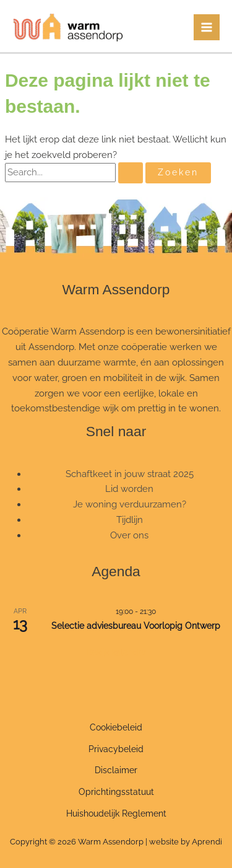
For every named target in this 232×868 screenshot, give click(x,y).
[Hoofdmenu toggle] (207, 27)
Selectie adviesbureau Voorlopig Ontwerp (136, 626)
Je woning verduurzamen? (130, 504)
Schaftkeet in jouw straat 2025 (130, 474)
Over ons (129, 535)
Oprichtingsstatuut (116, 792)
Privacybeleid (116, 749)
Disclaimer (116, 770)
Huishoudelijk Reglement (116, 813)
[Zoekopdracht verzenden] (131, 173)
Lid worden (129, 489)
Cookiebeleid (116, 727)
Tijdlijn (130, 519)
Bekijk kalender (116, 652)
